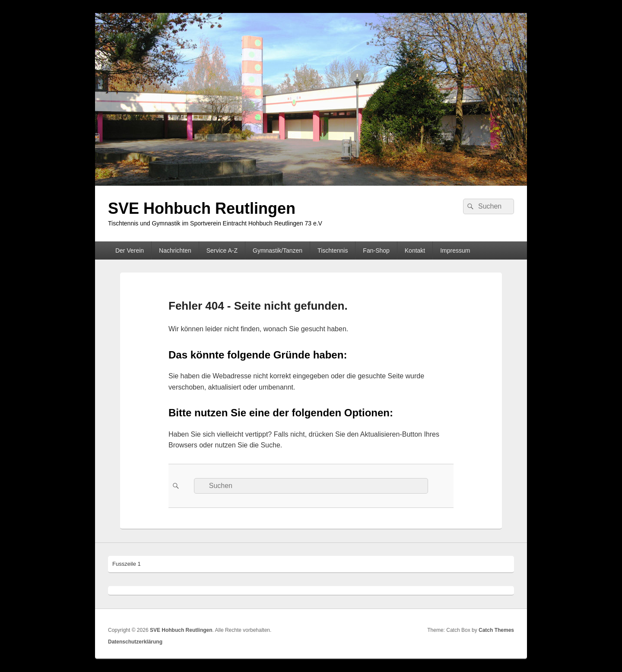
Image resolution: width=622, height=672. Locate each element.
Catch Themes (496, 630)
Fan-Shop (376, 250)
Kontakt (415, 250)
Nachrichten (175, 250)
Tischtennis (333, 250)
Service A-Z (222, 250)
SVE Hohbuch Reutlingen (202, 208)
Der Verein (130, 250)
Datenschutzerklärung (135, 642)
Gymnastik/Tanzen (278, 250)
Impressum (455, 250)
